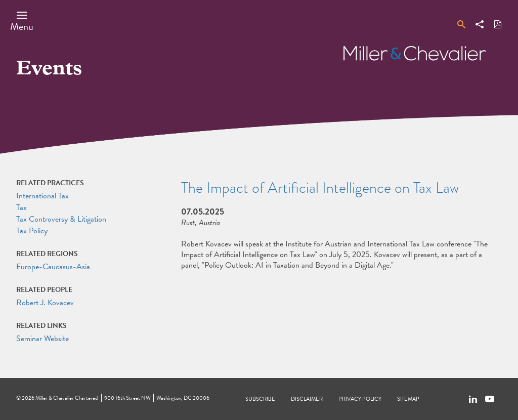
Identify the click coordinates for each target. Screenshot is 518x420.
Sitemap (408, 399)
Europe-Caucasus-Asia (53, 267)
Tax (21, 207)
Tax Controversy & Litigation (61, 219)
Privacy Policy (360, 399)
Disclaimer (307, 399)
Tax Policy (32, 231)
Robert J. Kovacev (45, 303)
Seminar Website (42, 339)
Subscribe (260, 399)
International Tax (42, 196)
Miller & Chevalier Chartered (67, 398)
